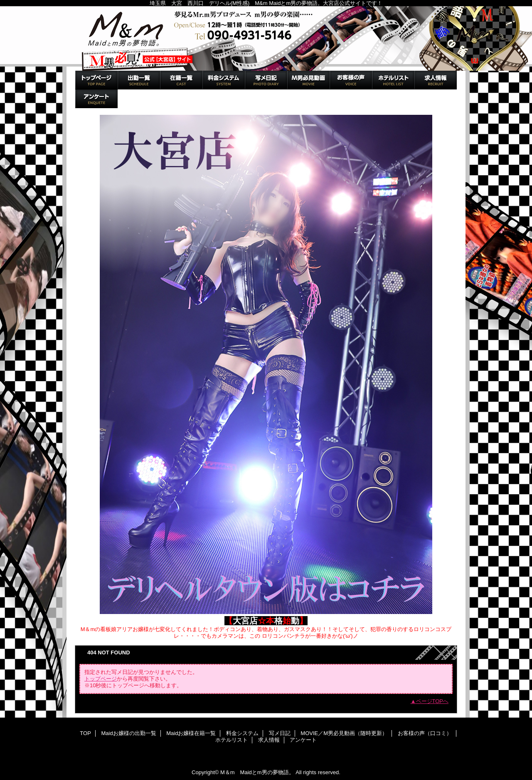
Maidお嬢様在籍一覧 (181, 80)
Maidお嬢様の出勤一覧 (139, 80)
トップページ (101, 679)
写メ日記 (266, 80)
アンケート (96, 99)
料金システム (224, 80)
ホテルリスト (393, 80)
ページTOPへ (432, 701)
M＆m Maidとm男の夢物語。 (266, 38)
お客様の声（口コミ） (351, 80)
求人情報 (436, 80)
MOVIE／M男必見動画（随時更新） (308, 80)
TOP (96, 80)
